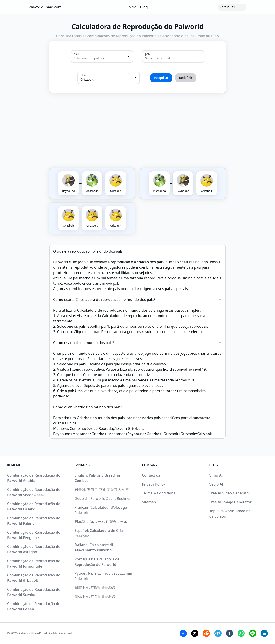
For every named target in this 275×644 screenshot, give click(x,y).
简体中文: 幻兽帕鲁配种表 (95, 597)
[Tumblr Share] (230, 633)
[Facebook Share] (183, 633)
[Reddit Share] (206, 633)
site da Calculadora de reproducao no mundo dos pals (135, 316)
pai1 (76, 54)
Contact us (151, 475)
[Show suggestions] (128, 56)
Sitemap (149, 502)
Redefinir (186, 78)
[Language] (232, 7)
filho (83, 75)
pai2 (148, 54)
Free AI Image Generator (231, 502)
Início (132, 7)
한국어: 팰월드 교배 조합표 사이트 (102, 490)
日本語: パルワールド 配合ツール (101, 522)
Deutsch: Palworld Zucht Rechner (103, 498)
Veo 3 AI (216, 484)
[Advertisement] (159, 126)
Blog (144, 7)
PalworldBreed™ (30, 633)
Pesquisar (161, 78)
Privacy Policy (153, 484)
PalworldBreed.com (45, 7)
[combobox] (96, 58)
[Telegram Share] (218, 633)
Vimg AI (216, 475)
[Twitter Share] (195, 633)
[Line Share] (253, 633)
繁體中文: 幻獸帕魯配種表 (95, 588)
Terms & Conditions (159, 493)
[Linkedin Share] (264, 633)
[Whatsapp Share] (241, 633)
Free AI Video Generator (230, 493)
